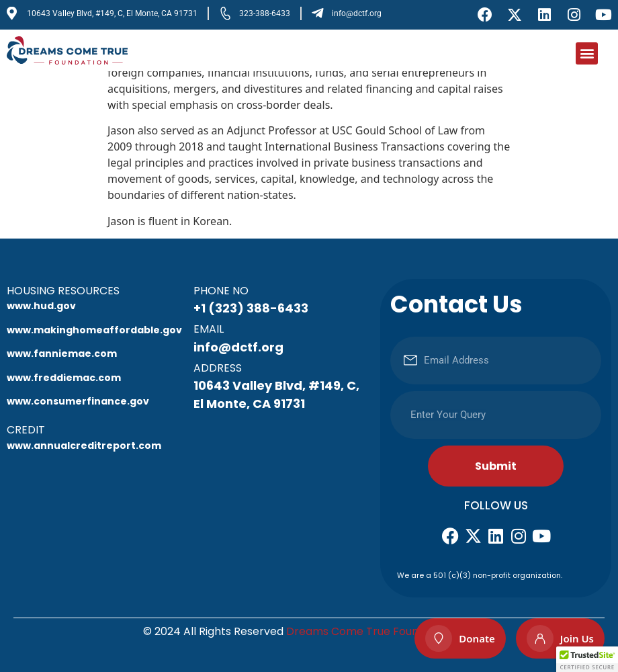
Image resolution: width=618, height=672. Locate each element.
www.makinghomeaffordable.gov (94, 330)
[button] (587, 53)
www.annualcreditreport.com (84, 446)
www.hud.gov (41, 306)
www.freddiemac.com (64, 378)
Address (218, 368)
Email (209, 329)
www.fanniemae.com (62, 353)
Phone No (221, 291)
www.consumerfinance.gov (78, 401)
